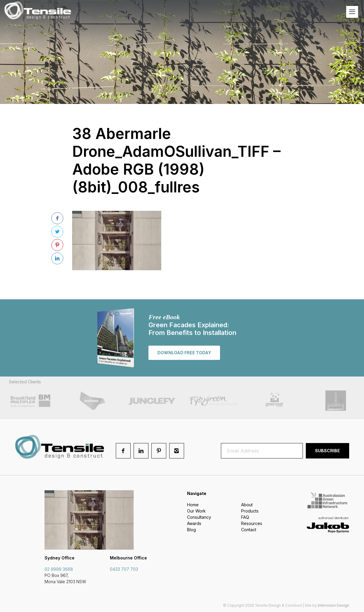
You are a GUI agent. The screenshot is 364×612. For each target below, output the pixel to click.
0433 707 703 (124, 569)
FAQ (245, 517)
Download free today (184, 353)
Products (250, 511)
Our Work (196, 511)
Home (193, 505)
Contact (249, 530)
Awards (194, 523)
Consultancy (199, 517)
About (247, 505)
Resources (252, 523)
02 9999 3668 (59, 569)
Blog (192, 530)
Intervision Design (333, 605)
